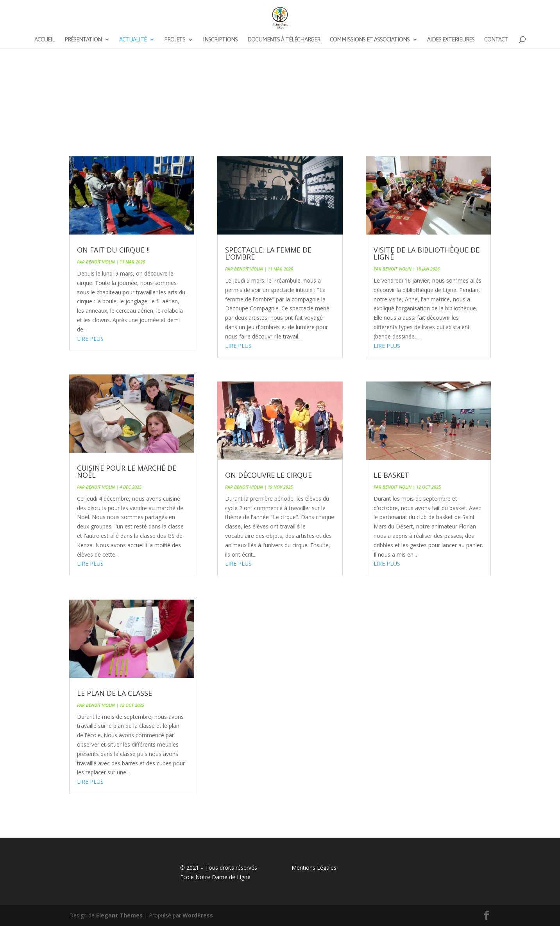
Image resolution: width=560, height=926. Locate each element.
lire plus (90, 339)
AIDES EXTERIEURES (451, 40)
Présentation (83, 40)
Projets (175, 40)
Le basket (391, 475)
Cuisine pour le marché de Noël (127, 471)
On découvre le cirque (268, 475)
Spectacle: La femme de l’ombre (268, 253)
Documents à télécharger (284, 40)
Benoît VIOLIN (100, 262)
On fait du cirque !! (113, 250)
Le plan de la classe (115, 693)
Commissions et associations (370, 40)
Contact (496, 40)
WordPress (198, 915)
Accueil (45, 40)
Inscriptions (220, 40)
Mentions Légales (314, 868)
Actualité (133, 40)
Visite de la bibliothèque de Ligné (427, 253)
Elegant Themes (119, 915)
